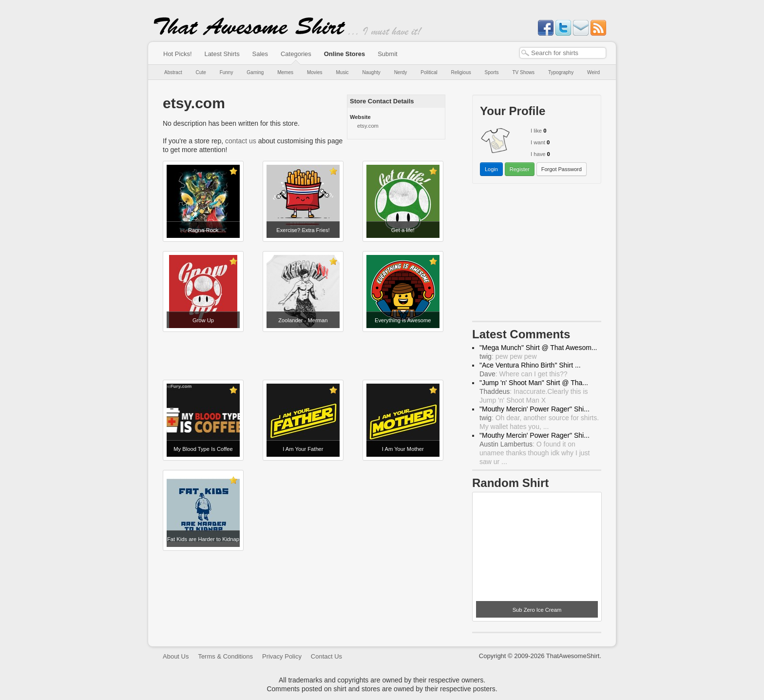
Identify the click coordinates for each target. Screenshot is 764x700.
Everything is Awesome (403, 320)
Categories (296, 54)
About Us (176, 656)
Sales (260, 54)
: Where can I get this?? (524, 374)
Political (429, 72)
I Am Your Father (303, 449)
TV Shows (523, 72)
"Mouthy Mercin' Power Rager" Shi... (535, 409)
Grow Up (203, 320)
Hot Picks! (178, 54)
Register (520, 169)
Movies (315, 72)
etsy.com (368, 126)
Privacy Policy (282, 656)
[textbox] (563, 53)
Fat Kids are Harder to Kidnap (203, 539)
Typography (561, 72)
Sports (492, 72)
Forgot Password (562, 169)
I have (538, 154)
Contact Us (326, 656)
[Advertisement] (304, 356)
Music (342, 72)
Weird (593, 72)
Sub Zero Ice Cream (537, 610)
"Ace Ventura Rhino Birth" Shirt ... (530, 365)
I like (536, 131)
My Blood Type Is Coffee (203, 449)
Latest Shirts (222, 54)
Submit (387, 54)
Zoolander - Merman (303, 320)
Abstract (173, 72)
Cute (201, 72)
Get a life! (403, 230)
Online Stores (345, 54)
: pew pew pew (508, 356)
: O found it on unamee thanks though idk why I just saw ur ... (535, 453)
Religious (461, 72)
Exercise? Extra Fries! (303, 230)
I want (538, 142)
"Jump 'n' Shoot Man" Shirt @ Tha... (534, 383)
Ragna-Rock (203, 230)
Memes (285, 72)
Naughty (372, 72)
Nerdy (401, 72)
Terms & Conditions (225, 656)
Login (491, 169)
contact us (241, 141)
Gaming (255, 72)
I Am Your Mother (403, 449)
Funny (227, 72)
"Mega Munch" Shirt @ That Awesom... (538, 348)
